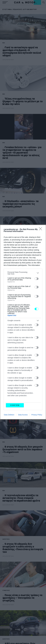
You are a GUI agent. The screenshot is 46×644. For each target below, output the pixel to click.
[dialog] (23, 322)
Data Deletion (9, 415)
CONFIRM (15, 405)
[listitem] (23, 273)
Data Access (23, 415)
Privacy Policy (37, 415)
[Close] (41, 230)
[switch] (37, 279)
